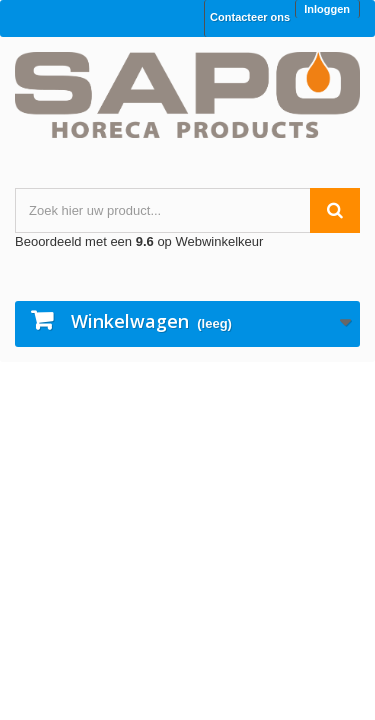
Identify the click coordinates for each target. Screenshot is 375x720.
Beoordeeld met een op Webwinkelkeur (139, 241)
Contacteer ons (250, 17)
